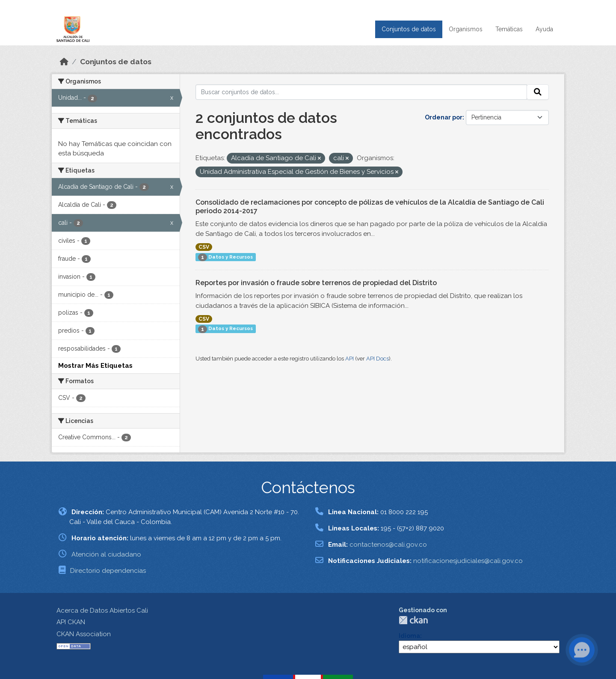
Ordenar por (444, 117)
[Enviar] (538, 92)
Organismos (466, 29)
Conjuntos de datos (409, 29)
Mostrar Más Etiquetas (95, 366)
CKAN (413, 620)
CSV (204, 247)
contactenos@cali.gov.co (388, 545)
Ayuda (544, 29)
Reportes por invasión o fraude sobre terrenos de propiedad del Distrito (316, 283)
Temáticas (509, 29)
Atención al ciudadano (106, 554)
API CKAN (71, 622)
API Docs (378, 359)
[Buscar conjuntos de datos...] (361, 92)
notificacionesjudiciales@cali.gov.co (468, 561)
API (349, 359)
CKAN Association (84, 634)
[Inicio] (64, 62)
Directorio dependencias (108, 571)
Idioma (409, 636)
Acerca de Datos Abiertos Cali (102, 611)
